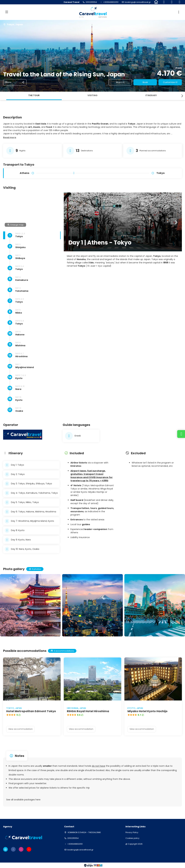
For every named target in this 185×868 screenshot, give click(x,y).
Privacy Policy (132, 832)
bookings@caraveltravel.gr (138, 2)
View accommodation (20, 729)
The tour (34, 95)
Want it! (120, 82)
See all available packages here (23, 800)
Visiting (92, 95)
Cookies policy (132, 838)
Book (145, 82)
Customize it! (170, 82)
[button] (182, 96)
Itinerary (151, 95)
